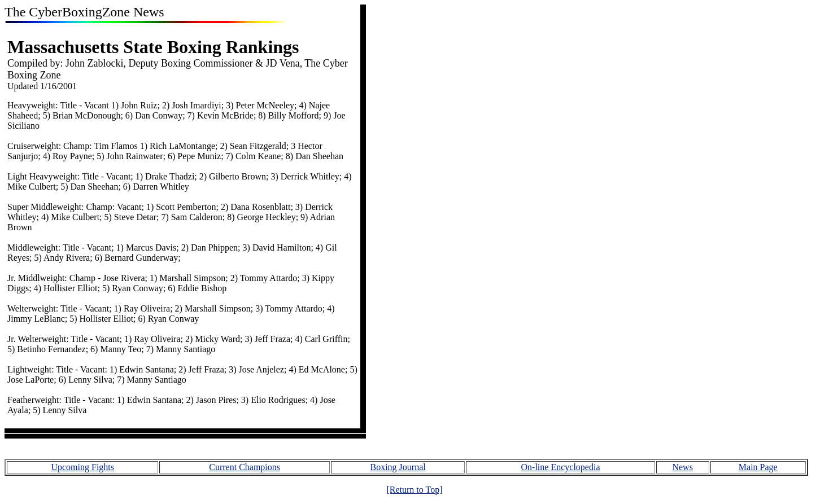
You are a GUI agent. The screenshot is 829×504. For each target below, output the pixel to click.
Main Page (758, 467)
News (682, 467)
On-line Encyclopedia (561, 467)
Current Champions (245, 467)
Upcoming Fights (82, 467)
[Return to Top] (414, 490)
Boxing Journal (398, 467)
